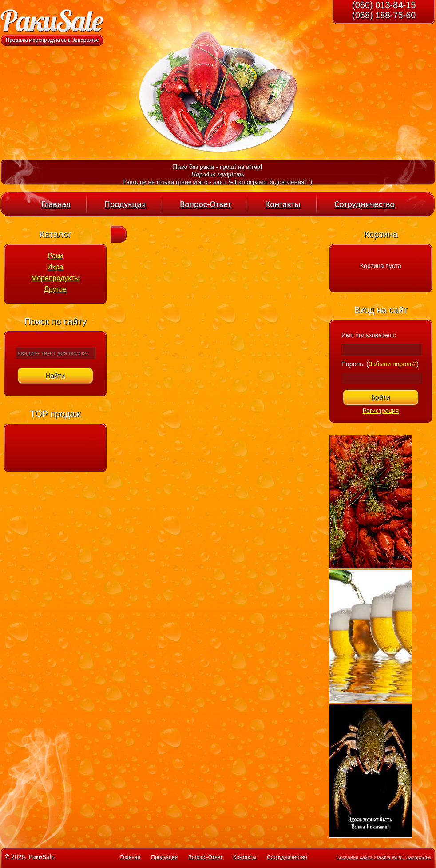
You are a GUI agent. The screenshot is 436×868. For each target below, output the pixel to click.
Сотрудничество (365, 204)
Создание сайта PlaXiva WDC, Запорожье (384, 857)
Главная (56, 204)
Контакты (283, 204)
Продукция (125, 204)
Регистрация (381, 411)
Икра (55, 267)
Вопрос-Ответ (206, 204)
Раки (55, 256)
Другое (55, 289)
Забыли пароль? (392, 364)
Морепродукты (55, 278)
